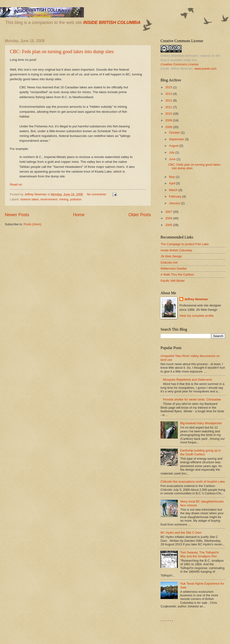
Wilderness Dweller (174, 268)
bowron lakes (30, 199)
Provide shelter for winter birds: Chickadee (192, 399)
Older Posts (140, 215)
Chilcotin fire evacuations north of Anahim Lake (193, 482)
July (172, 152)
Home (79, 215)
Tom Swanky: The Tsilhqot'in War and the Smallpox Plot (200, 554)
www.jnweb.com (205, 69)
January (175, 203)
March (174, 190)
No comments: (97, 194)
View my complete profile (197, 316)
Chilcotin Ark (169, 263)
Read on (16, 184)
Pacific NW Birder (173, 281)
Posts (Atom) (33, 224)
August (174, 146)
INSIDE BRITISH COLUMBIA (112, 23)
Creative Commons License (179, 64)
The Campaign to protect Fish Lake (185, 244)
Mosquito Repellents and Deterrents (187, 380)
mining (64, 199)
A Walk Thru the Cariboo (177, 274)
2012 (169, 100)
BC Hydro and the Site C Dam (181, 533)
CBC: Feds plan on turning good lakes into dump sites (62, 51)
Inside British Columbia (176, 250)
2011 (169, 107)
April (172, 183)
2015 (169, 87)
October (175, 133)
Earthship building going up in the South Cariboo (200, 452)
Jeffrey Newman (196, 299)
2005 (169, 225)
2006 (169, 218)
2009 (169, 120)
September (177, 139)
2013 (169, 94)
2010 (169, 114)
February (175, 196)
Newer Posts (17, 215)
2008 (169, 127)
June (173, 159)
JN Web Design (171, 256)
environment (49, 199)
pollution (76, 199)
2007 (169, 212)
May (172, 177)
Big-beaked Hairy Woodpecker (201, 423)
